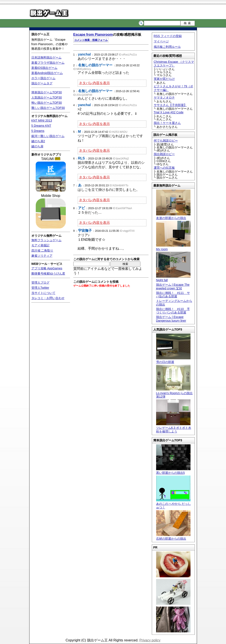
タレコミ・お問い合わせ (48, 298)
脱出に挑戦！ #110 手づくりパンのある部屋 (173, 311)
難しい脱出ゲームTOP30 (48, 108)
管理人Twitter (40, 288)
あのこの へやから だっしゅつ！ (174, 504)
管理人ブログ (40, 283)
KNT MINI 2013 (42, 120)
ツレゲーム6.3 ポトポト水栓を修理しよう (174, 428)
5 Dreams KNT (41, 126)
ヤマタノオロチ (164, 97)
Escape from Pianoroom (93, 35)
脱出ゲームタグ (42, 83)
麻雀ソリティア (42, 256)
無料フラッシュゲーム (46, 240)
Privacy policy (150, 640)
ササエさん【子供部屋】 (170, 105)
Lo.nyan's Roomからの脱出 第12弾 (174, 393)
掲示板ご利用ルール (167, 47)
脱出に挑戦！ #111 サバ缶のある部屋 (173, 295)
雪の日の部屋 (173, 360)
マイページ (161, 41)
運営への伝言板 (164, 168)
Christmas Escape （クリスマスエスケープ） (174, 64)
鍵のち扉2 (38, 141)
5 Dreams (38, 131)
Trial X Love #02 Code (169, 112)
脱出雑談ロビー (164, 154)
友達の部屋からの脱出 (173, 216)
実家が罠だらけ (164, 79)
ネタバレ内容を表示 (94, 83)
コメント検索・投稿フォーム (91, 40)
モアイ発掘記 (40, 245)
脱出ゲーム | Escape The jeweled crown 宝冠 (173, 286)
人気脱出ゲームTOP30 (47, 97)
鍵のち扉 (37, 146)
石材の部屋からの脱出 (173, 537)
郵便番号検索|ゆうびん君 (48, 273)
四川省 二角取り (42, 250)
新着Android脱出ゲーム (47, 73)
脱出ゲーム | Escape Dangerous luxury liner (171, 319)
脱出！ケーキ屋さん (167, 123)
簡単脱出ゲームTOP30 (47, 92)
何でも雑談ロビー (166, 141)
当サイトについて (43, 293)
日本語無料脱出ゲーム (46, 57)
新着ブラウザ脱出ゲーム (48, 63)
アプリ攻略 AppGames (47, 268)
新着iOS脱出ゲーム (44, 68)
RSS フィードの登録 (168, 36)
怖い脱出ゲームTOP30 (47, 103)
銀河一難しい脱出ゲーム (48, 136)
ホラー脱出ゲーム (43, 78)
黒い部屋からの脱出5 (173, 471)
